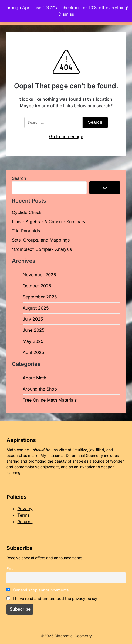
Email (11, 569)
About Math (34, 378)
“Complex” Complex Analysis (42, 249)
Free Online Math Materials (50, 400)
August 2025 (36, 308)
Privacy (25, 509)
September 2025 (40, 297)
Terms (23, 515)
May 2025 (33, 341)
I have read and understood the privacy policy (55, 598)
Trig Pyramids (26, 231)
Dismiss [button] (66, 14)
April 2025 (33, 352)
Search (19, 178)
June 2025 (34, 330)
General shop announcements (38, 590)
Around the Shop (40, 389)
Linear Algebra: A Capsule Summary (49, 222)
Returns (25, 522)
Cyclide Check (27, 212)
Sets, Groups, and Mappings (41, 240)
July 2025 (33, 319)
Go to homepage (66, 136)
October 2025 (37, 286)
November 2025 (39, 275)
